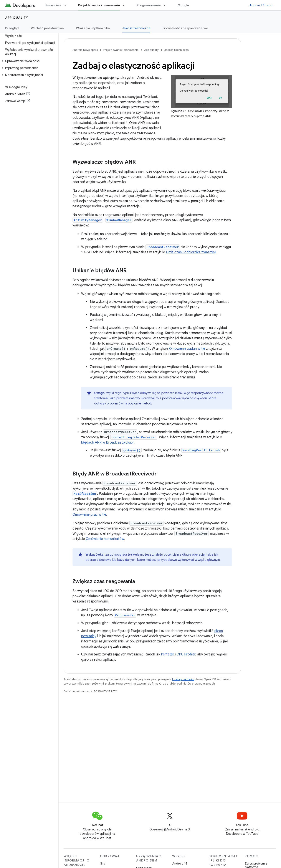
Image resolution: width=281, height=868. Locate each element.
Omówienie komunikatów (105, 539)
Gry (102, 863)
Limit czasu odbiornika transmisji (191, 252)
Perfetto (168, 654)
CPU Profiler (186, 654)
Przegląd (12, 28)
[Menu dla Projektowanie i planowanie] (126, 5)
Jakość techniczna (177, 50)
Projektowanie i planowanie (121, 50)
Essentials (53, 5)
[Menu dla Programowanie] (167, 5)
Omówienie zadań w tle (187, 349)
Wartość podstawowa (47, 28)
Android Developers (85, 50)
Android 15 (180, 863)
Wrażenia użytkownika (93, 28)
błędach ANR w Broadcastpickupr (107, 442)
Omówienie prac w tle (89, 515)
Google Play (187, 5)
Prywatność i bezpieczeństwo (185, 28)
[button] (28, 61)
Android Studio (261, 5)
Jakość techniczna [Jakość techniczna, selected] (136, 28)
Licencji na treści (183, 679)
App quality (17, 18)
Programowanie (149, 5)
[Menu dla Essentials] (67, 5)
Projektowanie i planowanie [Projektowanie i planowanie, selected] (99, 5)
